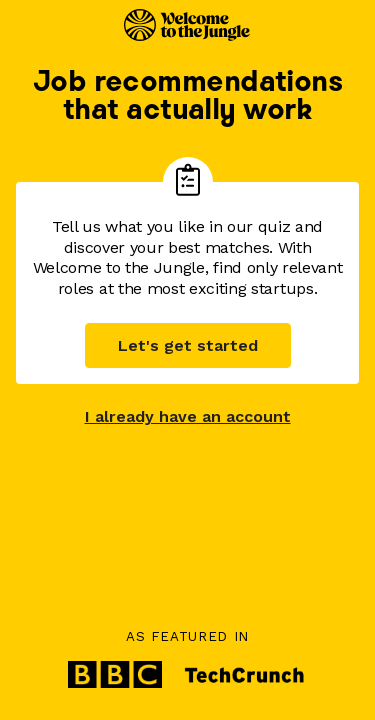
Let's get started (188, 345)
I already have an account (188, 416)
